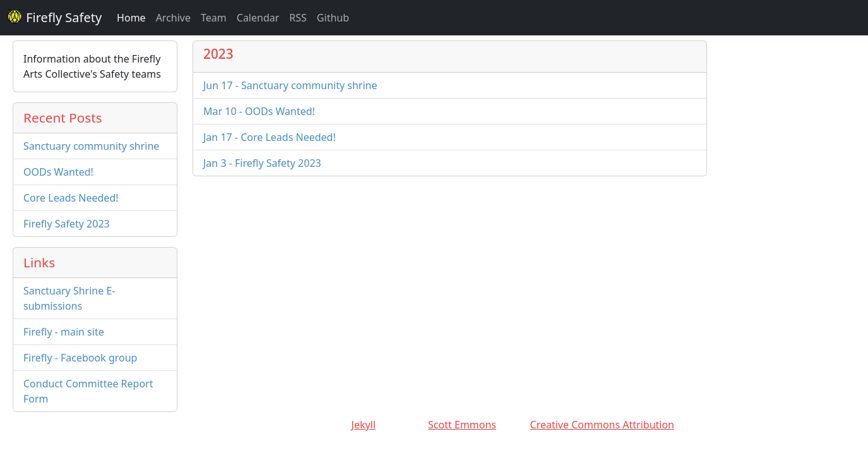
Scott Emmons (462, 425)
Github (333, 18)
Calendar (258, 18)
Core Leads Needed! (71, 198)
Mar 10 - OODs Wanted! (259, 111)
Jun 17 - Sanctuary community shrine (290, 85)
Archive (173, 18)
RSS (298, 18)
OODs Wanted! (58, 172)
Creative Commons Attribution (602, 425)
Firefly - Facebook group (80, 358)
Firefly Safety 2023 (67, 224)
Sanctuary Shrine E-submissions (69, 298)
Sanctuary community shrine (91, 146)
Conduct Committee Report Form (88, 391)
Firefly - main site (64, 332)
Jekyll (364, 425)
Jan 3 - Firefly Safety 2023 (262, 163)
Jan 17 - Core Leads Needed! (270, 137)
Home (131, 18)
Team (214, 18)
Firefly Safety (55, 17)
